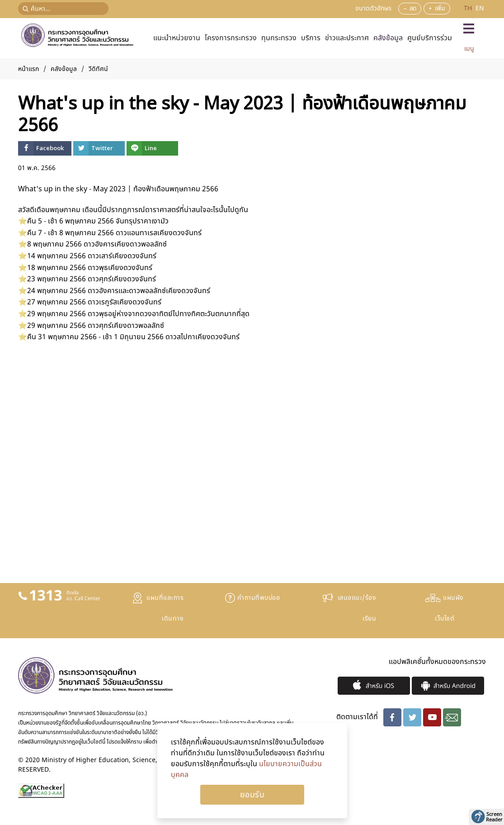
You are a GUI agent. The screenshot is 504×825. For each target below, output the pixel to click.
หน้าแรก (28, 69)
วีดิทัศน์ (98, 69)
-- (405, 8)
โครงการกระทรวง (231, 38)
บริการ (311, 38)
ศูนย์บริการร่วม (430, 38)
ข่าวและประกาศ (347, 38)
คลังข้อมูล (388, 38)
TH (469, 8)
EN (480, 8)
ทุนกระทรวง (279, 38)
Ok (252, 795)
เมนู (469, 49)
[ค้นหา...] (63, 9)
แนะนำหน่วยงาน (177, 38)
